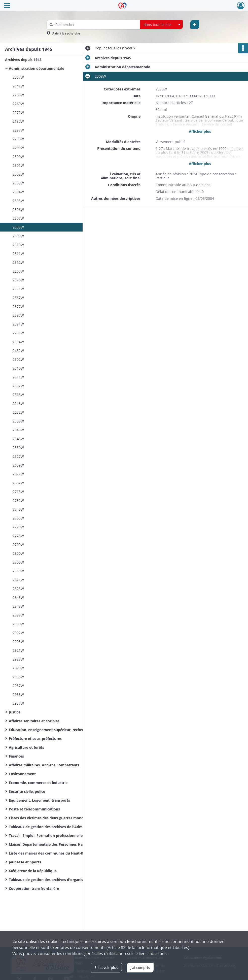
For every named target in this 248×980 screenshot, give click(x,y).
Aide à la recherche (66, 33)
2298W (18, 139)
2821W (18, 580)
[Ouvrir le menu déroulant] (7, 6)
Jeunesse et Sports (25, 862)
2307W (18, 218)
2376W (18, 280)
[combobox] (161, 25)
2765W (18, 518)
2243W (18, 403)
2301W (18, 165)
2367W (18, 298)
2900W (18, 624)
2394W (18, 342)
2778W (18, 536)
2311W (18, 254)
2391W (18, 324)
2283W (18, 333)
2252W (18, 412)
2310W (18, 245)
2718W (18, 492)
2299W (18, 148)
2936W (18, 677)
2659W (18, 465)
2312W (18, 262)
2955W (18, 694)
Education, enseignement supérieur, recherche (49, 730)
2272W (18, 112)
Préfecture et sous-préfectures (35, 739)
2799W (18, 545)
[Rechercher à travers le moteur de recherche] (96, 25)
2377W (18, 306)
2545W (18, 430)
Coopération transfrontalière (34, 888)
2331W (18, 289)
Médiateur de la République (33, 871)
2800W (18, 553)
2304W (18, 192)
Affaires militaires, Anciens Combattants (44, 765)
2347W (18, 86)
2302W (18, 174)
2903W (18, 642)
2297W (18, 130)
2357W (18, 77)
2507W (18, 386)
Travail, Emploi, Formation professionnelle (46, 836)
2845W (18, 597)
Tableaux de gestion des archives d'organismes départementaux (59, 880)
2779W (18, 527)
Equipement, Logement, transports (39, 800)
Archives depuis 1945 (23, 60)
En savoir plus (106, 968)
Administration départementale (37, 68)
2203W (18, 271)
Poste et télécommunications (34, 809)
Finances (16, 756)
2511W (18, 377)
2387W (18, 315)
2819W (18, 571)
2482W (18, 351)
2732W (18, 500)
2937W (18, 686)
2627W (18, 456)
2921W (18, 650)
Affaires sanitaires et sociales (34, 721)
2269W (18, 104)
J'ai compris (140, 968)
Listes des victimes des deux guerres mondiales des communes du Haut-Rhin (59, 818)
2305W (18, 201)
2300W (18, 157)
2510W (18, 368)
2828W (18, 589)
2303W (18, 183)
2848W (18, 606)
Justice (15, 712)
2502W (18, 359)
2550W (18, 448)
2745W (18, 509)
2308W (18, 227)
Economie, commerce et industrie (38, 783)
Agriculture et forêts (26, 747)
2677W (18, 474)
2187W (18, 121)
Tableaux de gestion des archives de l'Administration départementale (59, 827)
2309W (18, 236)
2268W (18, 95)
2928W (18, 659)
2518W (18, 395)
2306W (18, 209)
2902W (18, 633)
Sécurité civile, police (27, 791)
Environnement (22, 774)
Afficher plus (200, 131)
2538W (18, 421)
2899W (18, 615)
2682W (18, 483)
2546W (18, 439)
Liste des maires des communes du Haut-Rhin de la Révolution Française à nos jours (59, 853)
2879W (18, 668)
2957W (18, 703)
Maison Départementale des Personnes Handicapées (54, 844)
